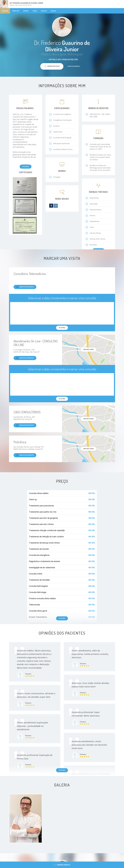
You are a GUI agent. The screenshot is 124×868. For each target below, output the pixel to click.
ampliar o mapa (89, 349)
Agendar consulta (62, 865)
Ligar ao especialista (25, 287)
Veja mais (26, 166)
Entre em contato (74, 66)
